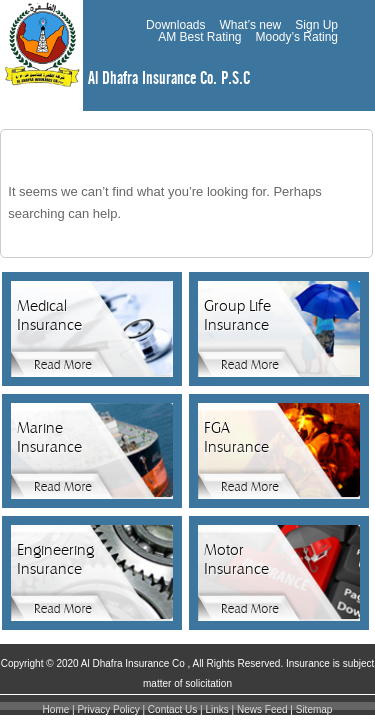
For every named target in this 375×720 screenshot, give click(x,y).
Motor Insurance (236, 559)
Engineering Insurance (55, 559)
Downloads (175, 25)
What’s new (250, 25)
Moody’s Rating (297, 37)
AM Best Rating (199, 37)
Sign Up (316, 25)
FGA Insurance (236, 437)
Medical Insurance (49, 315)
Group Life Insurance (237, 315)
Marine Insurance (49, 437)
